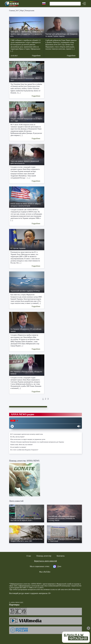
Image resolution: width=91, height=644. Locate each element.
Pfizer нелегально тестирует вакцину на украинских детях (28, 439)
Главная (12, 11)
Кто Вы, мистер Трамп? (17, 437)
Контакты (61, 556)
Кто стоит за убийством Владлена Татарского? (24, 450)
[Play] (12, 426)
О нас (29, 556)
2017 (17, 11)
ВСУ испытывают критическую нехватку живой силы (27, 434)
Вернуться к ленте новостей (46, 561)
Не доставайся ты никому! (18, 447)
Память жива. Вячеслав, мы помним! (22, 445)
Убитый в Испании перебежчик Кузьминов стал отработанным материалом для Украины (37, 442)
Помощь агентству (44, 556)
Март (22, 11)
